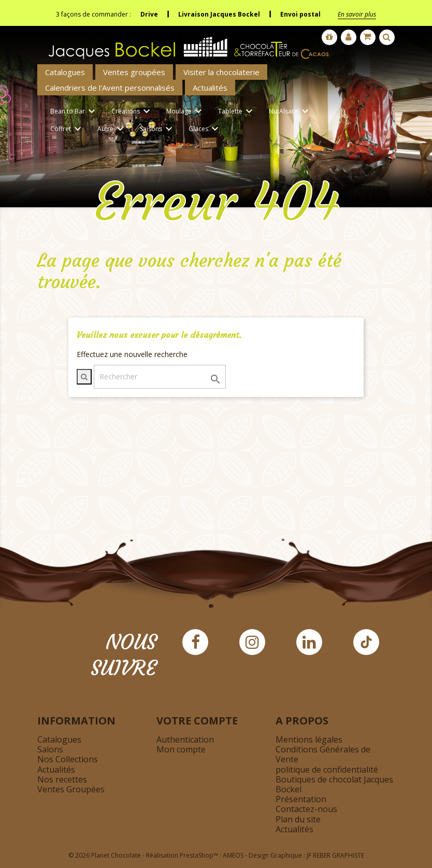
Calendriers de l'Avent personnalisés (110, 88)
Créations (132, 112)
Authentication (185, 739)
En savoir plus (357, 14)
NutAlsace (290, 112)
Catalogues (65, 72)
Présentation (301, 799)
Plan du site (298, 819)
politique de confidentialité (327, 770)
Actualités (210, 88)
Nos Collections (68, 759)
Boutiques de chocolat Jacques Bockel (334, 784)
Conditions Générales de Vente (323, 754)
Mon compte (181, 749)
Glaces (205, 129)
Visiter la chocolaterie (221, 72)
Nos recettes (62, 779)
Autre (112, 129)
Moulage (186, 112)
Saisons (158, 129)
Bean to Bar (74, 112)
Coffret (67, 129)
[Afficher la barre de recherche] (387, 37)
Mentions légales (309, 739)
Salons (50, 749)
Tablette (237, 112)
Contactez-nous (306, 809)
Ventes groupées (134, 72)
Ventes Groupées (71, 789)
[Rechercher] (160, 377)
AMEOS (233, 855)
